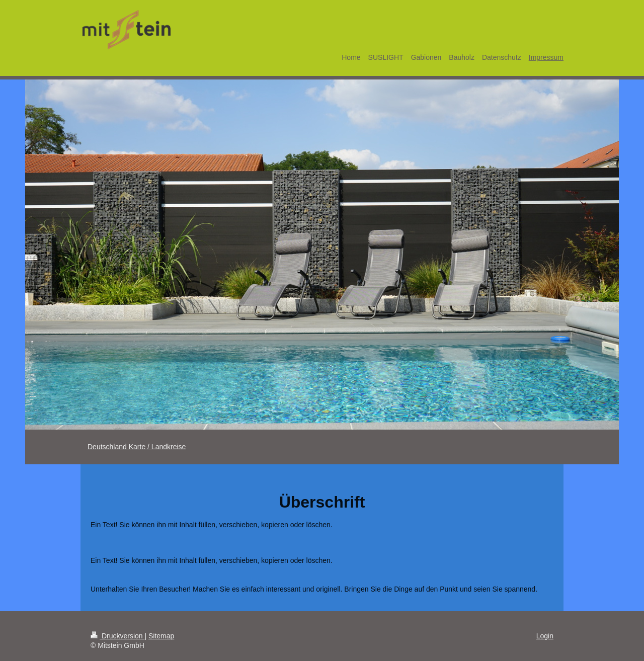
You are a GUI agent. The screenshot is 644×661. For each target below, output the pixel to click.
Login (545, 636)
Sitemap (161, 636)
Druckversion (117, 636)
